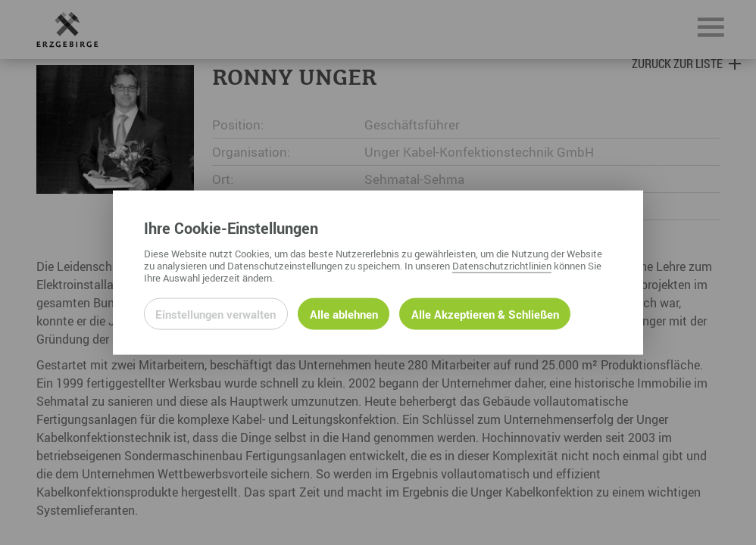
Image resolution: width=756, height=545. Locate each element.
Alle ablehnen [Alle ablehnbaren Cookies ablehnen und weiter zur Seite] (344, 313)
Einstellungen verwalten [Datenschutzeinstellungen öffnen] (216, 313)
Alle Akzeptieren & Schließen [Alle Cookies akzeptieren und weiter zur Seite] (485, 313)
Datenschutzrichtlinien (502, 265)
